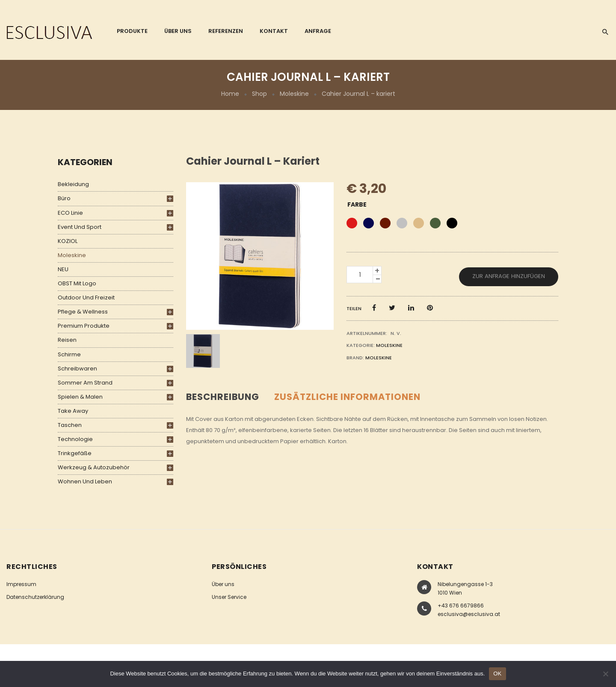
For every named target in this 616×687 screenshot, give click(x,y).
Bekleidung (73, 184)
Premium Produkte (84, 326)
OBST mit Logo (77, 283)
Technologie (75, 439)
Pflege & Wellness (83, 312)
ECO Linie (70, 213)
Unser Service (229, 597)
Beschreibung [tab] (223, 397)
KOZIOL (68, 241)
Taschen (70, 425)
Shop (259, 94)
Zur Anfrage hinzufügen (509, 276)
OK (497, 674)
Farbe (357, 204)
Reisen (67, 340)
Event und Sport (80, 227)
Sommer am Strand (85, 383)
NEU (63, 269)
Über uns (223, 584)
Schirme (69, 354)
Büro (64, 198)
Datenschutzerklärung (35, 597)
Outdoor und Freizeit (86, 298)
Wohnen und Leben (85, 481)
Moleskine (294, 94)
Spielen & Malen (80, 397)
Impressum (21, 584)
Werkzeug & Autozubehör (94, 467)
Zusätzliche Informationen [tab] (347, 397)
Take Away (73, 411)
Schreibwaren (77, 369)
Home (230, 94)
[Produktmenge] (360, 275)
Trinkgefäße (75, 453)
